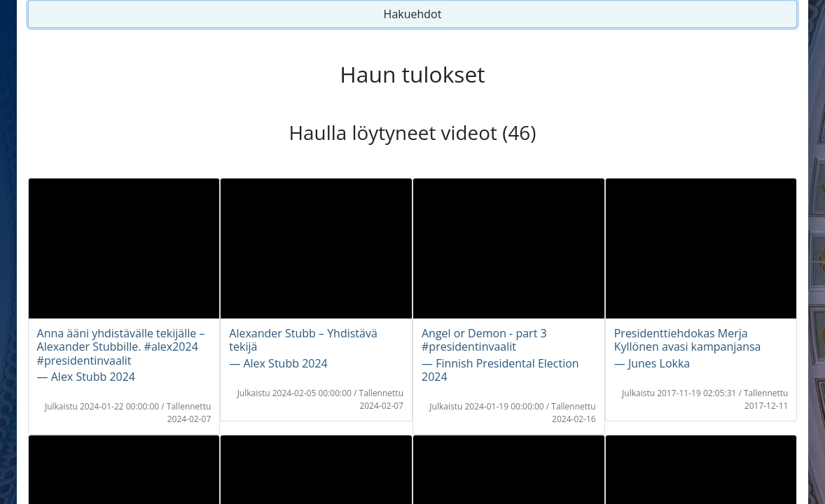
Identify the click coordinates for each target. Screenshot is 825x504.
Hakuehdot (413, 14)
